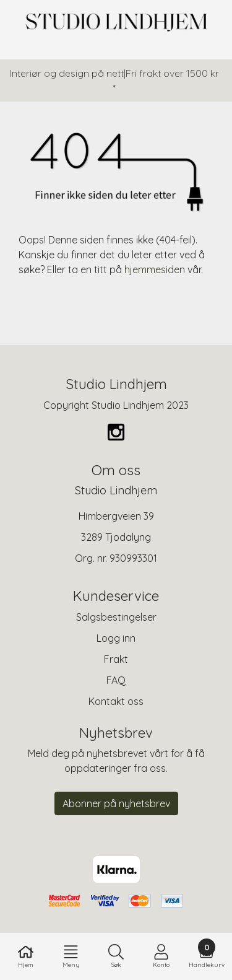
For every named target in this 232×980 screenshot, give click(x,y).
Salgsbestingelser (116, 617)
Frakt (116, 659)
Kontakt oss (116, 701)
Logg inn (116, 638)
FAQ (116, 680)
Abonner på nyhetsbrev (116, 803)
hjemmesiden (155, 269)
